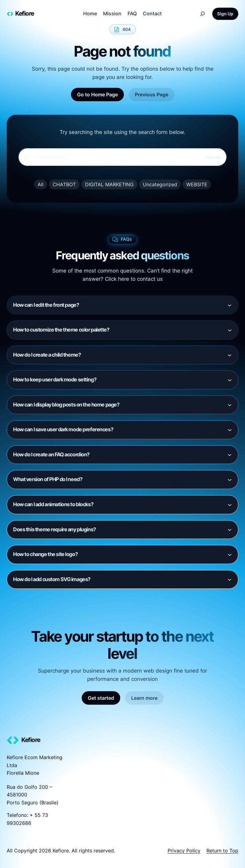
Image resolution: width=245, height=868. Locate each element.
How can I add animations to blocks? (53, 504)
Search (213, 157)
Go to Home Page (97, 95)
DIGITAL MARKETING (109, 184)
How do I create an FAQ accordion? (51, 454)
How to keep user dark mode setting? (55, 380)
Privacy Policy (184, 851)
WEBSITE (197, 184)
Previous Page (152, 95)
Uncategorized (160, 184)
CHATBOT (64, 184)
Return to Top (222, 851)
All (41, 184)
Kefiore (25, 13)
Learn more (144, 698)
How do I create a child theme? (47, 355)
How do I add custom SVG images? (52, 579)
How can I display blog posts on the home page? (66, 405)
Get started (101, 698)
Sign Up (225, 14)
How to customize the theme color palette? (61, 330)
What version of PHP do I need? (48, 479)
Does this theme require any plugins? (55, 529)
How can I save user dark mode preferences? (63, 429)
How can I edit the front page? (46, 305)
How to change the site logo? (45, 554)
